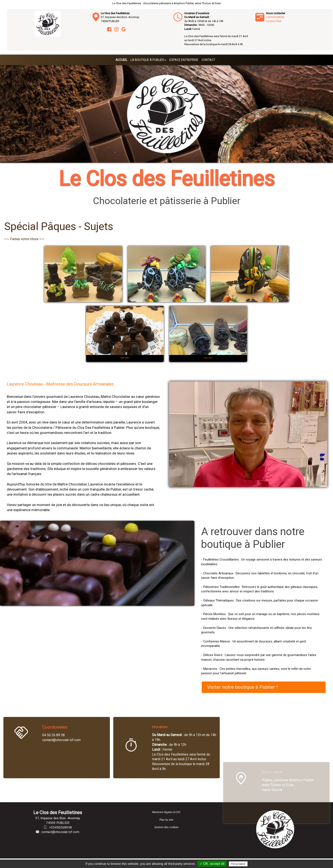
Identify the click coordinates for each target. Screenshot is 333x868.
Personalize (238, 864)
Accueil (121, 60)
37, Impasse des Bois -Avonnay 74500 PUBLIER (120, 17)
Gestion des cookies (166, 827)
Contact (208, 60)
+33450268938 (275, 17)
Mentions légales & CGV (166, 812)
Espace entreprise (184, 60)
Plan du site (166, 820)
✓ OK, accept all (212, 864)
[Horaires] (131, 746)
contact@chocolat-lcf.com (60, 832)
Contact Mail (274, 21)
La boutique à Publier (148, 60)
